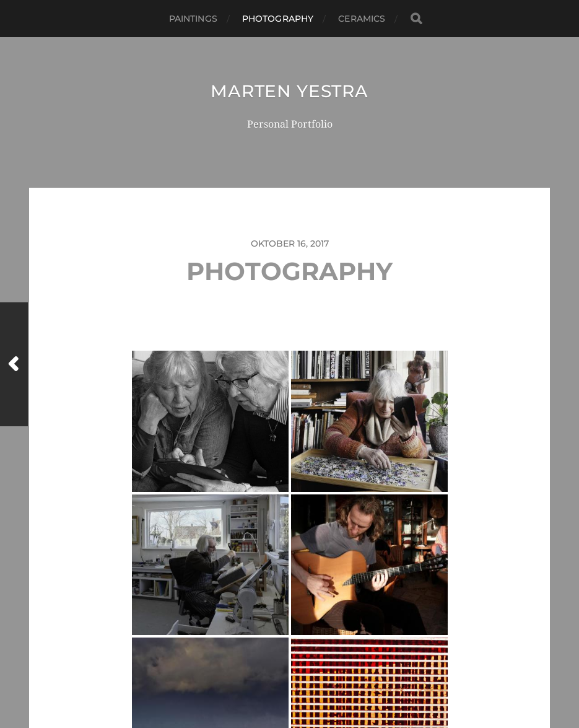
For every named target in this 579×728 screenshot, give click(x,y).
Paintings (193, 19)
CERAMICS (362, 19)
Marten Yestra (289, 91)
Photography (278, 19)
